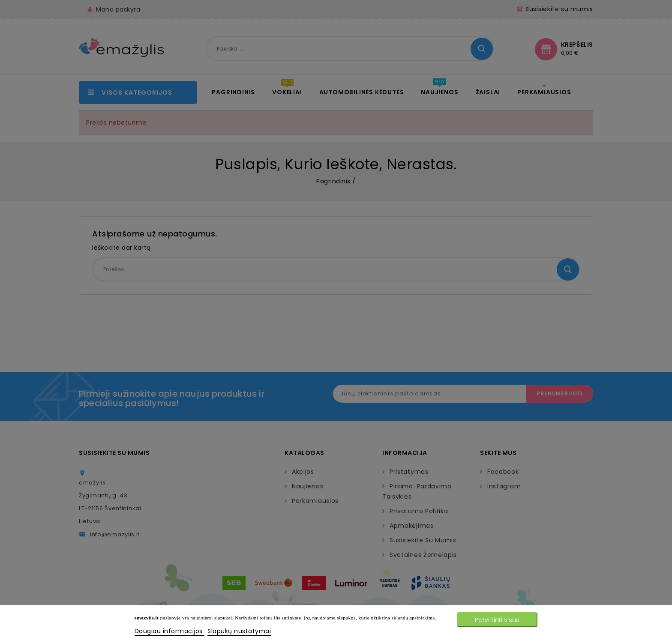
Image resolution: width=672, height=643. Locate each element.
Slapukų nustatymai (239, 631)
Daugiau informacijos (170, 631)
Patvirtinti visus (497, 620)
